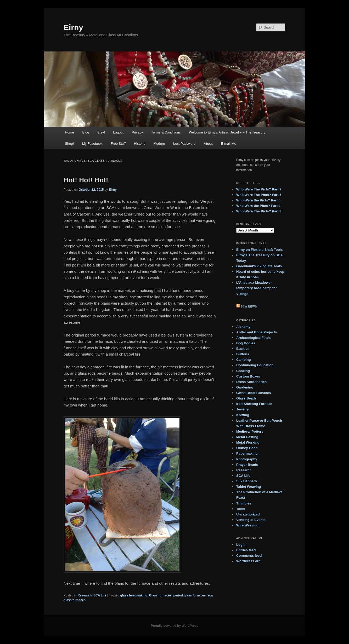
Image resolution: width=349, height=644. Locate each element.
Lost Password (184, 144)
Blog (86, 132)
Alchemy (243, 327)
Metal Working (248, 442)
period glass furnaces (189, 595)
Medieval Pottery (250, 431)
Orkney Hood (247, 448)
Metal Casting (247, 437)
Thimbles (244, 503)
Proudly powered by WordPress (174, 626)
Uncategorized (248, 514)
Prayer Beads (247, 465)
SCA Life (100, 595)
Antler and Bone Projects (257, 332)
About (208, 144)
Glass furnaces (160, 595)
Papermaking (247, 453)
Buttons (243, 354)
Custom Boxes (248, 376)
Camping (244, 360)
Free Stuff (118, 144)
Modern (159, 144)
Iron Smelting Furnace (254, 404)
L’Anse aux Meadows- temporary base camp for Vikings (257, 288)
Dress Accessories (251, 382)
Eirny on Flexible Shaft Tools (259, 250)
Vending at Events (251, 520)
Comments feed (249, 556)
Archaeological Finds (253, 338)
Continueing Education (255, 365)
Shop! (69, 144)
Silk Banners (247, 481)
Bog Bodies (246, 343)
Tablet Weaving (249, 487)
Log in (241, 545)
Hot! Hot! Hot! (86, 180)
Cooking (243, 371)
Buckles (243, 349)
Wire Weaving (247, 525)
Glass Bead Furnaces (254, 393)
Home (69, 132)
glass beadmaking (134, 595)
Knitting (243, 415)
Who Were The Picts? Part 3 (259, 211)
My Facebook (92, 144)
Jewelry (243, 409)
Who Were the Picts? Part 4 (258, 206)
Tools (241, 509)
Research (85, 595)
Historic (140, 144)
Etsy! (101, 132)
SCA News (249, 307)
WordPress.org (248, 561)
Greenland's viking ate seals (259, 266)
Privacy (137, 132)
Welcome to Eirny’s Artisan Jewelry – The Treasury (227, 132)
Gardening (245, 387)
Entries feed (246, 550)
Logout (118, 132)
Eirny (73, 27)
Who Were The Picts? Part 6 (259, 195)
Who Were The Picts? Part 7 (259, 189)
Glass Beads (246, 398)
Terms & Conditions (166, 132)
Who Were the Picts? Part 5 (258, 200)
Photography (247, 459)
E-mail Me (229, 144)
